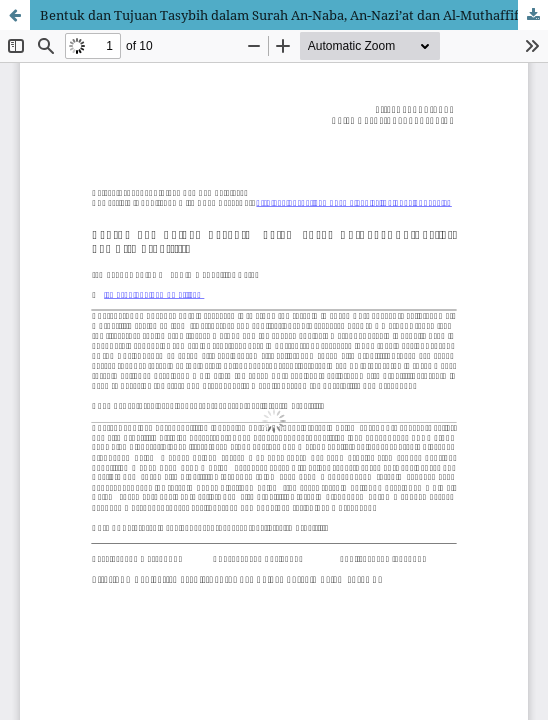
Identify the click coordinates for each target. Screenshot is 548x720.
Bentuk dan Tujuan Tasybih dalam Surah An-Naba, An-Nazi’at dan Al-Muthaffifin (285, 15)
